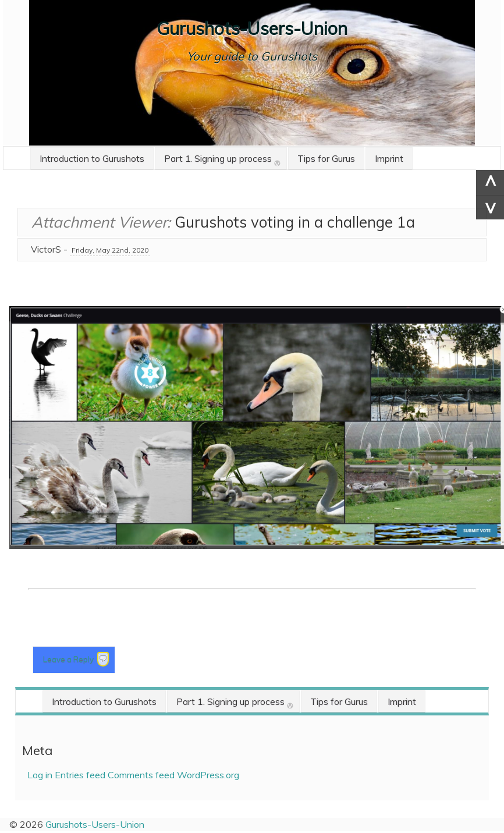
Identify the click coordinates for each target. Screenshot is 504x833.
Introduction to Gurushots (92, 158)
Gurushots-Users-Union (252, 29)
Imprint (389, 158)
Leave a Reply (69, 659)
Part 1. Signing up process (218, 158)
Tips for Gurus (326, 158)
